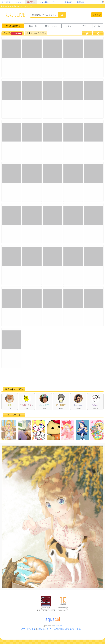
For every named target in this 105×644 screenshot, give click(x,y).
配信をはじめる (13, 26)
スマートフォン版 (28, 629)
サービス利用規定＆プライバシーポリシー (67, 629)
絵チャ (18, 2)
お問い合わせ (43, 629)
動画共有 (81, 2)
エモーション (51, 26)
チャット (56, 2)
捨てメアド (6, 2)
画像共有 (68, 2)
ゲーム (97, 26)
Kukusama (58, 626)
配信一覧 (33, 26)
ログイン (97, 15)
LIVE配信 (31, 2)
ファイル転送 (43, 2)
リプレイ (70, 26)
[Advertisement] (52, 378)
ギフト (85, 26)
